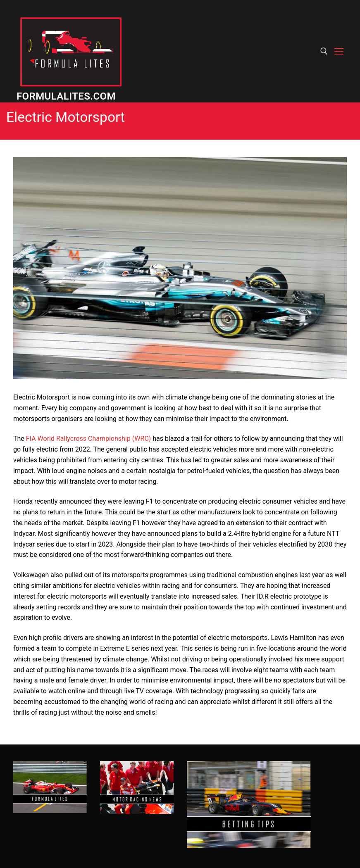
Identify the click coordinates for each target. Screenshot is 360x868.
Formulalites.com (66, 96)
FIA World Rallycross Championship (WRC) (88, 439)
